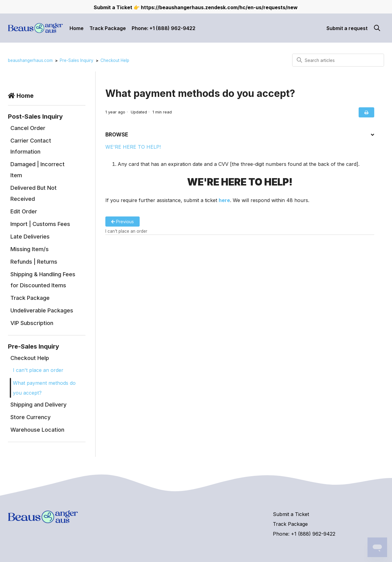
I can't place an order (38, 370)
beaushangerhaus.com (30, 60)
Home (77, 28)
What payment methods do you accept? (44, 388)
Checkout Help (115, 60)
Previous (123, 222)
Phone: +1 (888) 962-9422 (164, 28)
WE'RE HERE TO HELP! (133, 147)
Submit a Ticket (291, 514)
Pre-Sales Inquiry (77, 60)
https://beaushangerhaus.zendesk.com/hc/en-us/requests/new (219, 7)
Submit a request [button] (347, 28)
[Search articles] (338, 60)
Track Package (108, 28)
